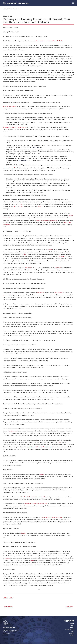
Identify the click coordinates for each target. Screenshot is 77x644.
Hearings (72, 626)
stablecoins (40, 293)
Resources (72, 634)
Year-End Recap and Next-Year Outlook (49, 41)
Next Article (70, 607)
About (73, 632)
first (25, 254)
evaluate (7, 558)
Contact (72, 635)
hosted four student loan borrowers (47, 220)
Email (11, 598)
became (24, 261)
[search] (70, 3)
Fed (15, 206)
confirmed (62, 256)
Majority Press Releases (14, 9)
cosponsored (23, 160)
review (32, 560)
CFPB (21, 206)
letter (21, 204)
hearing (42, 474)
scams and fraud (8, 295)
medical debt (13, 431)
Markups (72, 628)
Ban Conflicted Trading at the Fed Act (53, 517)
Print (5, 598)
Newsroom (5, 9)
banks (40, 206)
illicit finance (58, 293)
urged (60, 442)
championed (37, 147)
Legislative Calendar (70, 630)
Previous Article (8, 607)
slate (51, 249)
